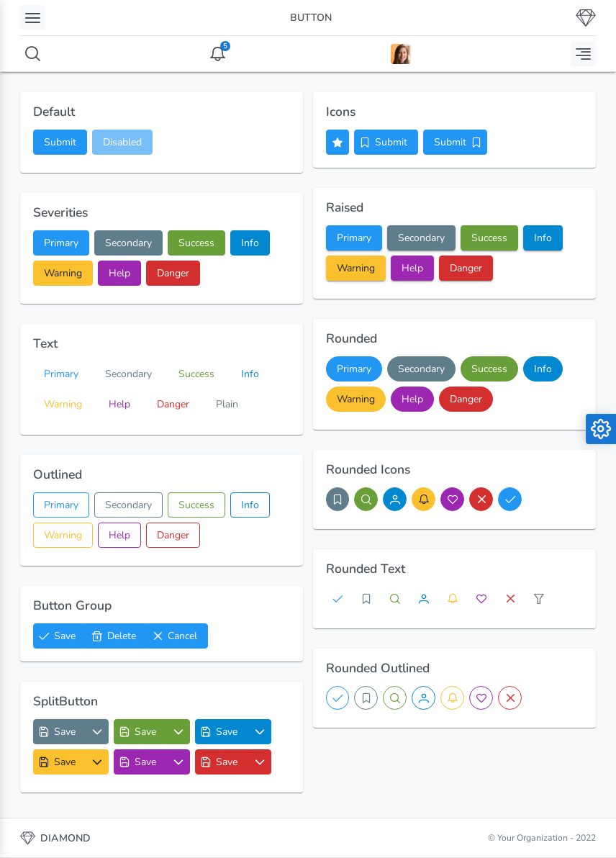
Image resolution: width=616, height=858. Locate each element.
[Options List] (98, 732)
